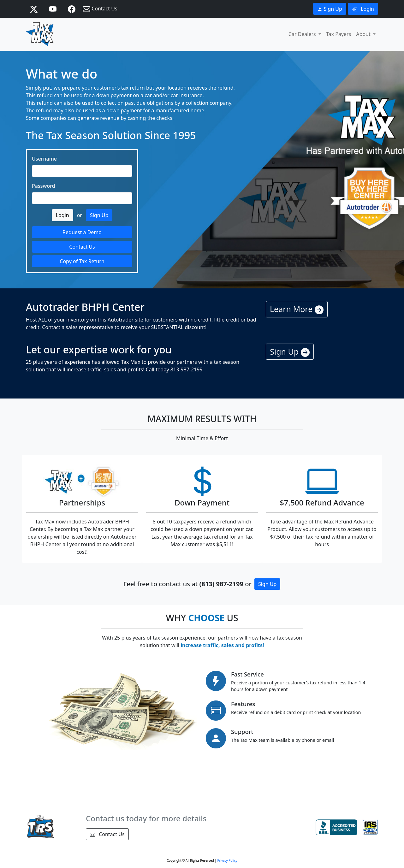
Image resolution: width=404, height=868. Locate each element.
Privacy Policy (227, 860)
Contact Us (100, 9)
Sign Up (330, 9)
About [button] (364, 34)
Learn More (297, 309)
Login (363, 9)
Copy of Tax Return (82, 261)
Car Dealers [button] (303, 34)
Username (44, 159)
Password (44, 186)
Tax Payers (339, 34)
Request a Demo (82, 232)
